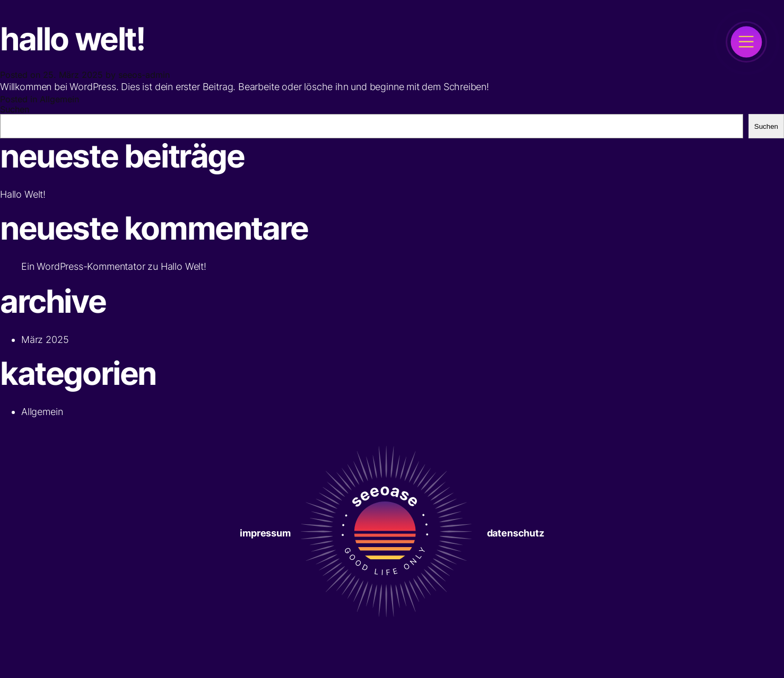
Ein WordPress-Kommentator (83, 266)
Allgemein (59, 99)
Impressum (265, 533)
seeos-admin (144, 75)
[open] (746, 42)
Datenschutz (516, 533)
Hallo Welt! (184, 266)
